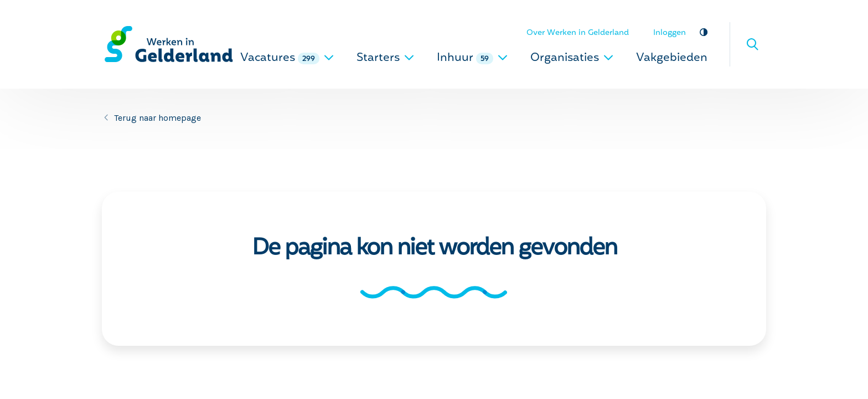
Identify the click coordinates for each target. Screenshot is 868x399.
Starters (386, 58)
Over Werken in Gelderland (578, 33)
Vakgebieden (672, 58)
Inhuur (472, 58)
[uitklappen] (329, 57)
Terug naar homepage (157, 118)
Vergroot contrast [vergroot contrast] (703, 32)
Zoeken (752, 44)
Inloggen (670, 33)
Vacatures (287, 58)
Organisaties (572, 58)
